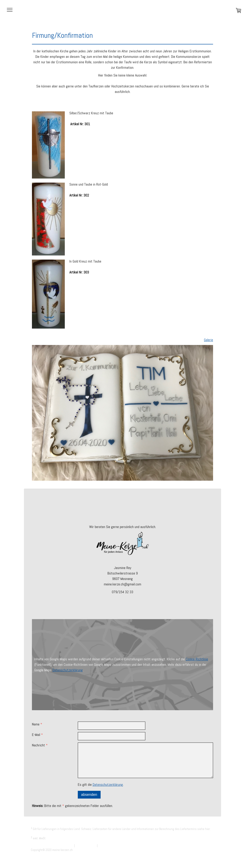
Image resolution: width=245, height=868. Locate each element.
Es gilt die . (101, 785)
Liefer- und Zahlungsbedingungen (52, 834)
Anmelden (208, 854)
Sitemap (103, 846)
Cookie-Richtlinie (197, 659)
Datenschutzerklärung (68, 670)
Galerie (209, 340)
